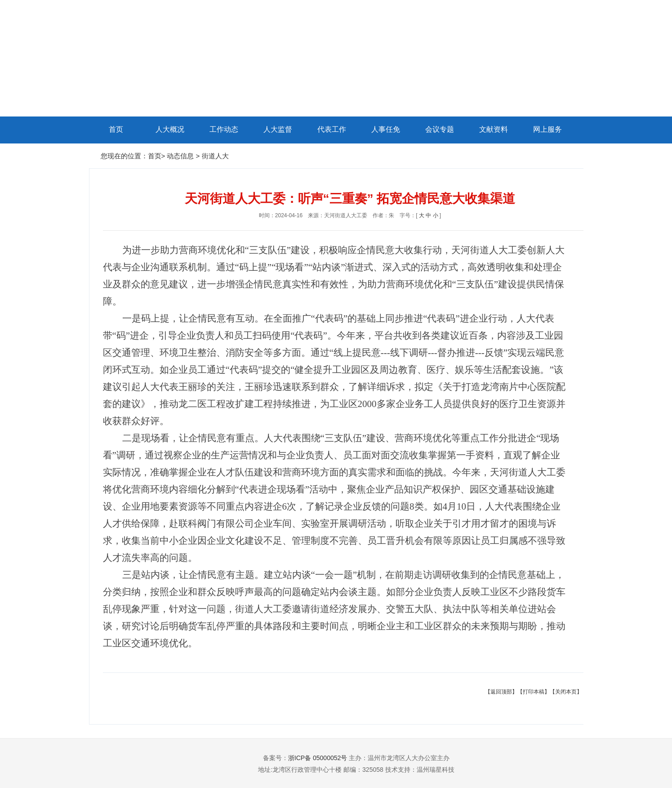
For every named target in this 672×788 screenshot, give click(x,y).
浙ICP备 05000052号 (318, 758)
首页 (116, 129)
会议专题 (440, 129)
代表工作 (332, 129)
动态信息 (181, 156)
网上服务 (547, 129)
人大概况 (170, 129)
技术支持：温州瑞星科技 (420, 770)
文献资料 (494, 129)
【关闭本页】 (566, 692)
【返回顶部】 (501, 692)
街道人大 (215, 156)
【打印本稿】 (534, 692)
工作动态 (224, 129)
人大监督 (278, 129)
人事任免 (386, 129)
